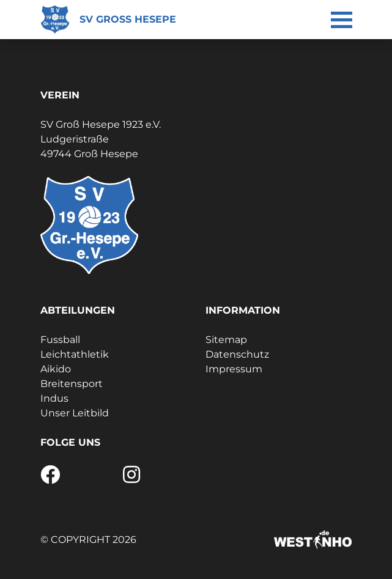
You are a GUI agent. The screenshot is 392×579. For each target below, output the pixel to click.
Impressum (234, 369)
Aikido (56, 369)
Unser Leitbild (75, 413)
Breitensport (72, 384)
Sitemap (226, 340)
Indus (54, 398)
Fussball (60, 340)
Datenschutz (237, 354)
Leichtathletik (75, 354)
